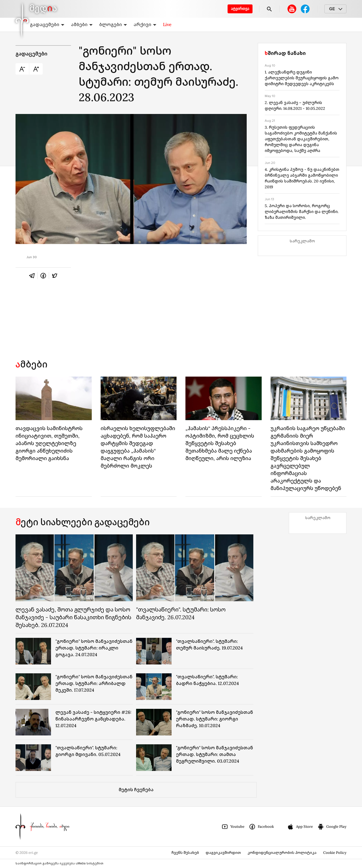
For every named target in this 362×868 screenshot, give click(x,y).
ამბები (82, 24)
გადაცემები (47, 24)
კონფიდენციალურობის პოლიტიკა (282, 853)
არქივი (145, 24)
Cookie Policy (335, 853)
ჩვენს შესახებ (185, 853)
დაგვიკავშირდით (223, 853)
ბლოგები (113, 24)
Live (167, 24)
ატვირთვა (240, 9)
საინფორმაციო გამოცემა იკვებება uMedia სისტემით (59, 863)
